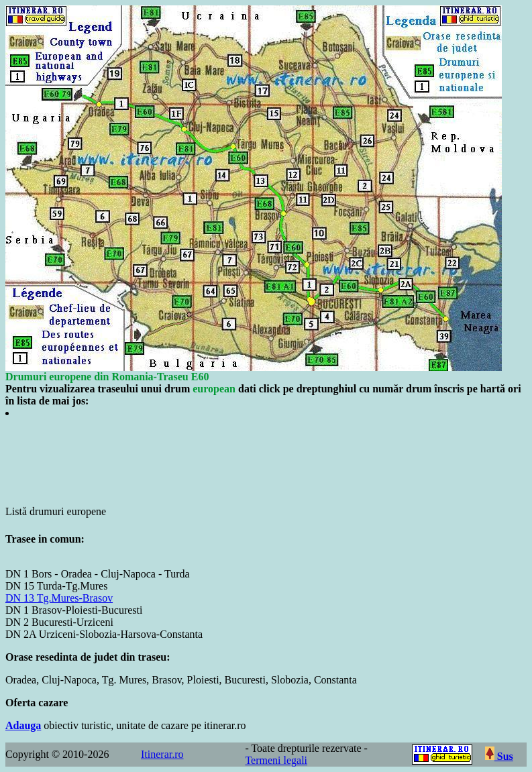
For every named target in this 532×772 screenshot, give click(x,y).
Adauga (23, 725)
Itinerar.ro (162, 754)
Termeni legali (276, 760)
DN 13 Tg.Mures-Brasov (59, 598)
